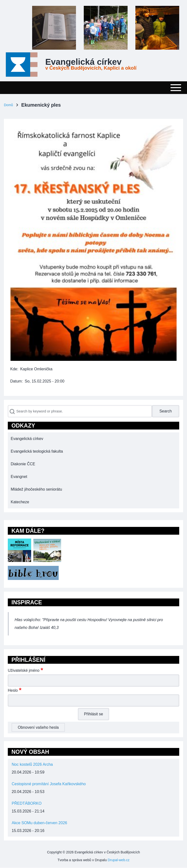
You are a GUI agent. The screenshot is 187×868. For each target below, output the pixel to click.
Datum (16, 381)
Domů (8, 105)
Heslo (13, 690)
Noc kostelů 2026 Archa (32, 764)
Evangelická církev (83, 62)
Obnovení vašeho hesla (38, 727)
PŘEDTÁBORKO (27, 803)
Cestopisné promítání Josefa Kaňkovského (49, 784)
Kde (14, 369)
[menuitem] (93, 439)
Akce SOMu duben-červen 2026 (39, 823)
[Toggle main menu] (93, 88)
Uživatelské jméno (24, 670)
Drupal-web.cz (118, 860)
